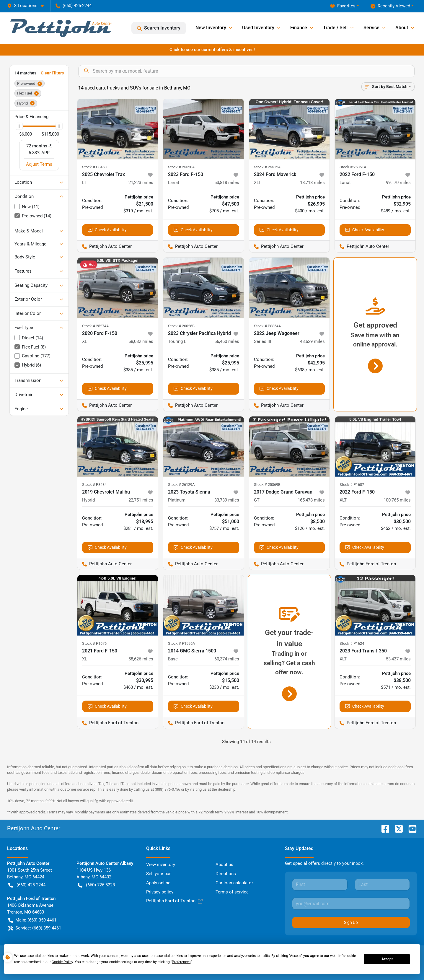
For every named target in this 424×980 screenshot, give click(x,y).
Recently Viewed (390, 6)
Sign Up (351, 922)
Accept (387, 959)
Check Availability (107, 230)
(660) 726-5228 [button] (96, 885)
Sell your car (158, 874)
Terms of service (232, 892)
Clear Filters (52, 73)
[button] (28, 6)
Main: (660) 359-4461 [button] (32, 920)
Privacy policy (160, 892)
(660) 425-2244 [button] (74, 6)
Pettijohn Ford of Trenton (174, 901)
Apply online (158, 883)
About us (224, 865)
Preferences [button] (181, 962)
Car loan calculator (234, 883)
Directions (226, 874)
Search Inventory (159, 28)
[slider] (19, 126)
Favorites (343, 6)
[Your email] (351, 904)
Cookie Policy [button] (62, 962)
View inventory (161, 865)
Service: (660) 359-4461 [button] (35, 928)
